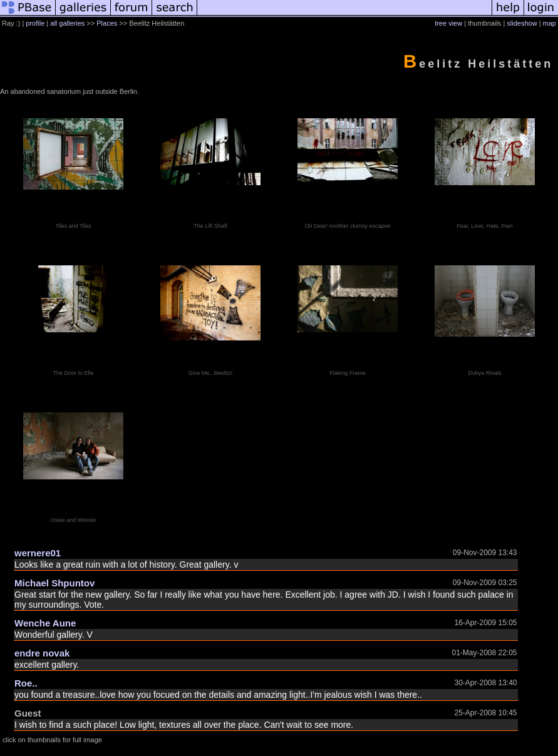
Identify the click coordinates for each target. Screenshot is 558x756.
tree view (448, 23)
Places (107, 23)
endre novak (42, 653)
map (550, 23)
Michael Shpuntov (54, 583)
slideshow (522, 23)
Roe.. (26, 683)
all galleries (67, 23)
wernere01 (38, 553)
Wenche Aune (45, 623)
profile (35, 23)
